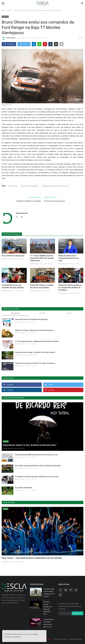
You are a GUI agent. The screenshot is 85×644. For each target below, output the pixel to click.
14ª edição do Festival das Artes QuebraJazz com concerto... (37, 477)
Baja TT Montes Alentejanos (30, 186)
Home (3, 10)
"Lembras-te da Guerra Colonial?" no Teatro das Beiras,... (36, 363)
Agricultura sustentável (23, 488)
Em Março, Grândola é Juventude (29, 201)
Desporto (9, 10)
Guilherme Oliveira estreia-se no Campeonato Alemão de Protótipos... (70, 288)
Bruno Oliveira (13, 186)
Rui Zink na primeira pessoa (54, 201)
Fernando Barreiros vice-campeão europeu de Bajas (13, 286)
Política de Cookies (76, 639)
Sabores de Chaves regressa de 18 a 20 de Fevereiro (34, 330)
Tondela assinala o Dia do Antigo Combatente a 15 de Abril (49, 593)
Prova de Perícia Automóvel (13, 256)
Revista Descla (8, 38)
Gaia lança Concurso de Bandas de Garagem (31, 319)
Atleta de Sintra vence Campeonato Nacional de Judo (69, 258)
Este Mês (42, 313)
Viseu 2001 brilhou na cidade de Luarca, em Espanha (42, 286)
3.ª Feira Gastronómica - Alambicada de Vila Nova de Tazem (37, 341)
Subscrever (78, 613)
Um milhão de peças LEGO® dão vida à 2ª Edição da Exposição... (39, 466)
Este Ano (70, 313)
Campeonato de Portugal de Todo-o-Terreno (55, 186)
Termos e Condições (61, 639)
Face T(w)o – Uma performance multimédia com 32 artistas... (33, 558)
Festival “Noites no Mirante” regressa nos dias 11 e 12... (48, 623)
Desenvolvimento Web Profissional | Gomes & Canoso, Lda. (36, 455)
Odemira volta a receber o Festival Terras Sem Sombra (35, 352)
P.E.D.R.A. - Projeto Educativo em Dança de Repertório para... (48, 608)
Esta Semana (15, 313)
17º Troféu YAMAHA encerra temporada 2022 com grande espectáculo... (42, 258)
